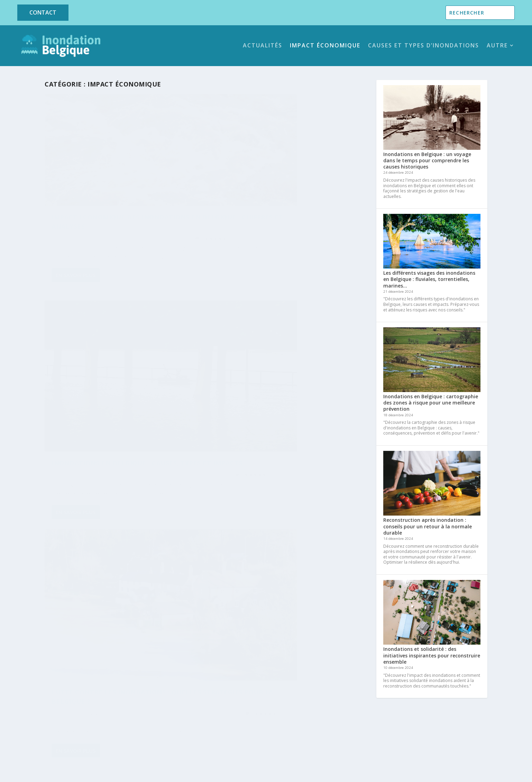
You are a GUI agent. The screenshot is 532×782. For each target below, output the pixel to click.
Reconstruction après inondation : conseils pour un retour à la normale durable (428, 526)
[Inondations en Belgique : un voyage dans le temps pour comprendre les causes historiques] (432, 118)
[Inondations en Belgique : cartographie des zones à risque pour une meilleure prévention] (432, 360)
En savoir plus (76, 271)
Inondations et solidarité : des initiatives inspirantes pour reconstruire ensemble (432, 655)
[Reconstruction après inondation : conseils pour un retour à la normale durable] (432, 484)
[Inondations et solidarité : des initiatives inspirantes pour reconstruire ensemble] (432, 613)
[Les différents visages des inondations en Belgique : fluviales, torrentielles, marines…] (432, 242)
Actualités (263, 45)
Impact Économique (325, 45)
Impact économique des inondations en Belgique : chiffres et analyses (101, 188)
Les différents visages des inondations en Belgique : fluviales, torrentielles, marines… (429, 279)
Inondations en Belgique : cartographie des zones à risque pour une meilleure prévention (431, 403)
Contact (43, 12)
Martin (66, 209)
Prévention (89, 216)
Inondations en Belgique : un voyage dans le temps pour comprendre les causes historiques (427, 160)
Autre (497, 45)
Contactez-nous (421, 733)
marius (66, 417)
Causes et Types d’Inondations (424, 45)
